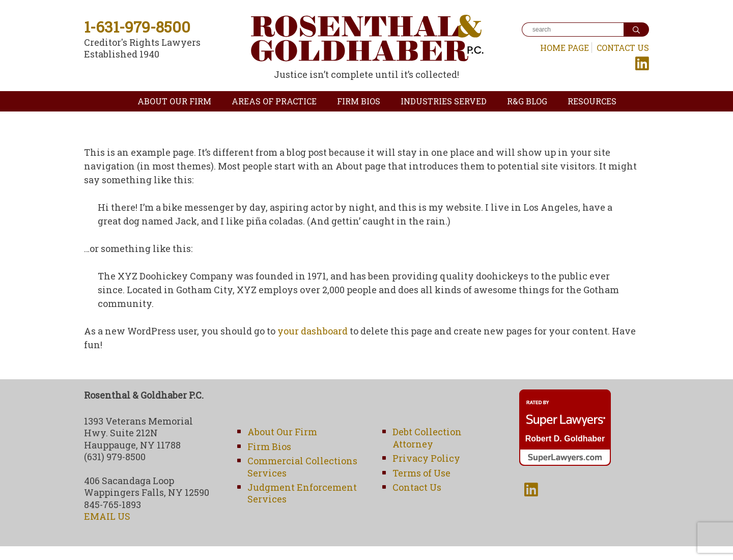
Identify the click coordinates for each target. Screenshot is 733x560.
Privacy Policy (426, 458)
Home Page (565, 48)
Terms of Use (421, 473)
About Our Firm (174, 101)
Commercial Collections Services (302, 467)
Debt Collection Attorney (427, 438)
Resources (592, 101)
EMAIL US (107, 516)
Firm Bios (359, 101)
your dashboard (313, 331)
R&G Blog (527, 101)
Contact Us (623, 48)
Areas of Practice (274, 101)
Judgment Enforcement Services (302, 493)
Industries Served (444, 101)
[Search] (573, 30)
